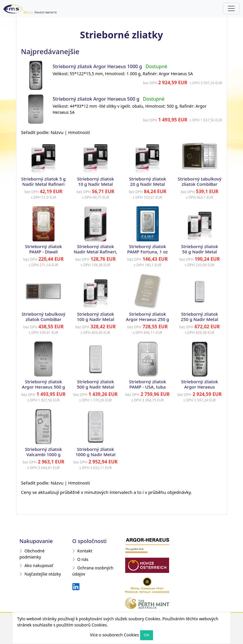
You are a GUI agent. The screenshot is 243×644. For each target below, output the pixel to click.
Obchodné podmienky (32, 554)
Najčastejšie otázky (40, 574)
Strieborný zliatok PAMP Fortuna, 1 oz (147, 249)
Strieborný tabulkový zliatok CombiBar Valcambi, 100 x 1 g (44, 319)
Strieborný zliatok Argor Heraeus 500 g (97, 99)
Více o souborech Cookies (114, 635)
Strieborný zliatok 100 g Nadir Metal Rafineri (95, 319)
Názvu (57, 132)
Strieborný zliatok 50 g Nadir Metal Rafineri (200, 252)
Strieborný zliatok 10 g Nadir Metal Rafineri (96, 184)
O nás (80, 559)
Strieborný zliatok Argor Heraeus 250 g (148, 317)
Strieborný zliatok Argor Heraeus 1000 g (97, 66)
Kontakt (82, 551)
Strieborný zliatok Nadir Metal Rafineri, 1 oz (96, 252)
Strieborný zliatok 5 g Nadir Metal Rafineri (43, 181)
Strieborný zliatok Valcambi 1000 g (43, 452)
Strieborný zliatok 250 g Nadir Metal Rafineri (199, 319)
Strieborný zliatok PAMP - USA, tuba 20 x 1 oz (147, 387)
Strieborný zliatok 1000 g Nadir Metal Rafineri (96, 454)
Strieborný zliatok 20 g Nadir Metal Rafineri (147, 184)
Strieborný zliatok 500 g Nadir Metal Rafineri (95, 387)
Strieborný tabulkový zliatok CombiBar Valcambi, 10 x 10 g (199, 184)
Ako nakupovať (36, 565)
